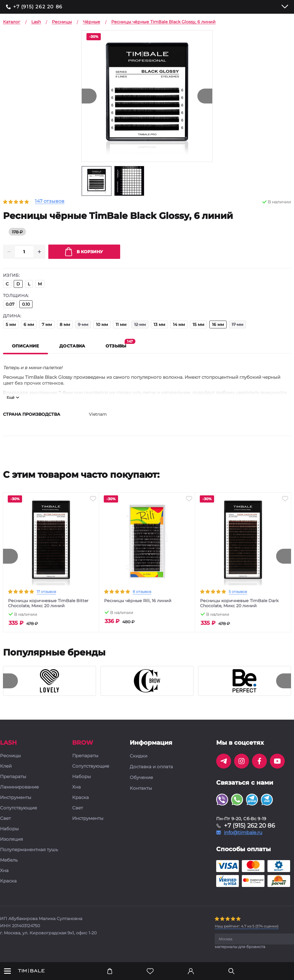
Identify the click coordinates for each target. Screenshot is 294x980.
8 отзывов (142, 592)
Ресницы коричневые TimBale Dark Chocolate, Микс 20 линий (239, 604)
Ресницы (10, 756)
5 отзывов (238, 592)
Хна (4, 871)
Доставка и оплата (151, 767)
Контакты (141, 789)
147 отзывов (50, 201)
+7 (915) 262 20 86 (38, 7)
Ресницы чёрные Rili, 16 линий (138, 601)
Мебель (9, 861)
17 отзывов (46, 592)
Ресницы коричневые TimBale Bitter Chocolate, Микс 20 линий (48, 604)
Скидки (139, 756)
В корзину (84, 252)
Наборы (9, 829)
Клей (6, 767)
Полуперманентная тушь (29, 850)
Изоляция (11, 840)
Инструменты (16, 798)
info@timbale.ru (243, 833)
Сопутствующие (18, 808)
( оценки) (247, 926)
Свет (5, 819)
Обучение (141, 778)
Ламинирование (19, 787)
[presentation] (10, 557)
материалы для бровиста (240, 947)
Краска (8, 881)
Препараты (13, 777)
